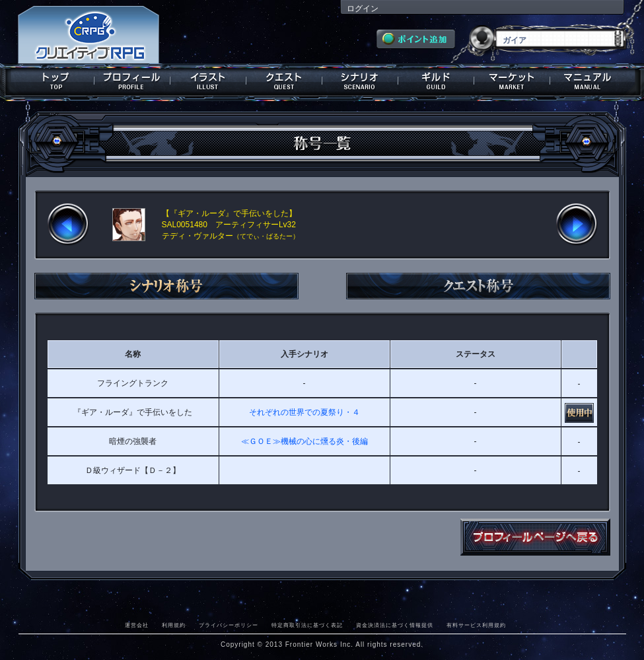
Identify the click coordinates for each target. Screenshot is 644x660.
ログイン (363, 9)
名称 (133, 354)
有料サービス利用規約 (476, 625)
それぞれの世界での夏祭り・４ (304, 412)
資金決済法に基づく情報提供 (395, 625)
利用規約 (174, 625)
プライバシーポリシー (229, 625)
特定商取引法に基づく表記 (307, 625)
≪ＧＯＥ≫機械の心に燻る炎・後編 (304, 441)
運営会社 (137, 625)
